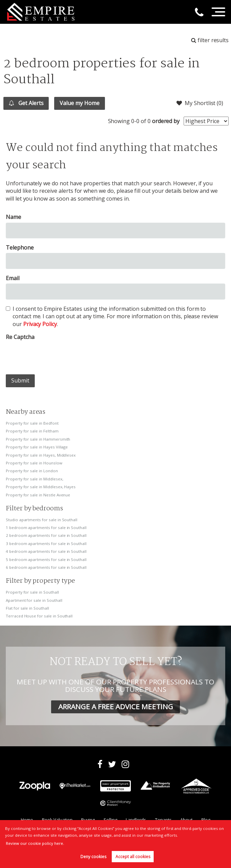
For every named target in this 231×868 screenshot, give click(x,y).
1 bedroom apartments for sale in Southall (46, 527)
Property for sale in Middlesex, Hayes (41, 487)
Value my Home (80, 103)
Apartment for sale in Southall (34, 600)
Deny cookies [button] (93, 857)
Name (13, 217)
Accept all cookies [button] (133, 857)
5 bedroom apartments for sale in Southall (46, 559)
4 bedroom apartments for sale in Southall (46, 551)
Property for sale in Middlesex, (35, 479)
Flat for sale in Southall (27, 608)
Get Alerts (26, 103)
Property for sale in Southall (32, 592)
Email (13, 278)
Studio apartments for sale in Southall (42, 520)
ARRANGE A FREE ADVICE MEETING (116, 707)
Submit (20, 380)
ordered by (166, 121)
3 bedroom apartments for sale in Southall (46, 543)
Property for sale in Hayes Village (37, 447)
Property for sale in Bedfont (32, 423)
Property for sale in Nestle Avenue (38, 495)
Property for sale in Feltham (32, 431)
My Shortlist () (200, 103)
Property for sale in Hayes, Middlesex (41, 455)
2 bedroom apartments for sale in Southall (46, 535)
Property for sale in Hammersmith (38, 439)
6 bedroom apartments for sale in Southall (46, 567)
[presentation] (58, 356)
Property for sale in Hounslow (34, 463)
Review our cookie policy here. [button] (35, 843)
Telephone (20, 248)
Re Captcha (20, 337)
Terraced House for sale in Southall (39, 616)
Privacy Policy (40, 324)
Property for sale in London (32, 471)
